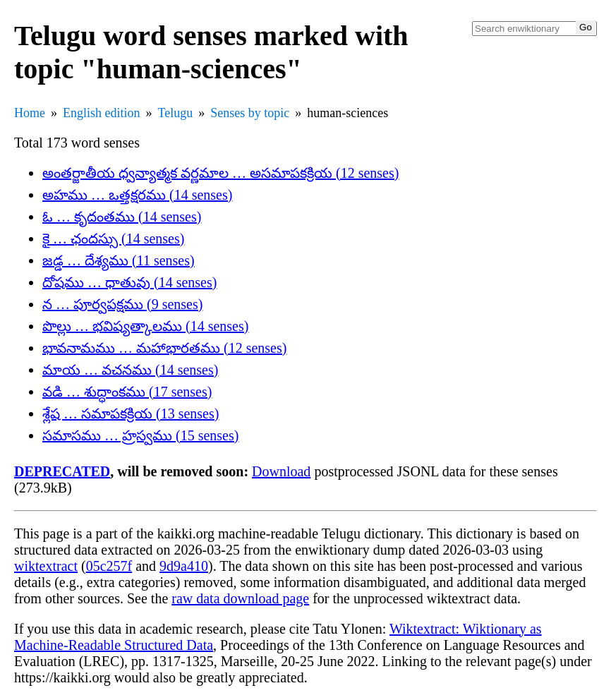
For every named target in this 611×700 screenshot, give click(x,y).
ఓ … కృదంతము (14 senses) (122, 217)
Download (281, 471)
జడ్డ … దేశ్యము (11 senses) (119, 260)
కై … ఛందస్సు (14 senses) (113, 239)
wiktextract (46, 566)
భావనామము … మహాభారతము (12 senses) (164, 348)
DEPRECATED (62, 471)
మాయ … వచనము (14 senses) (130, 370)
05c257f (109, 566)
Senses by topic (250, 113)
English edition (102, 113)
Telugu (176, 113)
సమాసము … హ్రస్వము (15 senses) (140, 435)
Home (30, 113)
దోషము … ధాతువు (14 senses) (129, 282)
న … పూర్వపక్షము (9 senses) (122, 304)
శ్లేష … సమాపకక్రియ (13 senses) (131, 414)
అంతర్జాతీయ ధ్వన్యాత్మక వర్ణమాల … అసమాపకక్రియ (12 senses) (220, 173)
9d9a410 (184, 566)
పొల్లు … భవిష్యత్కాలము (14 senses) (145, 326)
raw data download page (240, 598)
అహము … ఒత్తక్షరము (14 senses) (137, 195)
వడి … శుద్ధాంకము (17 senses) (127, 392)
